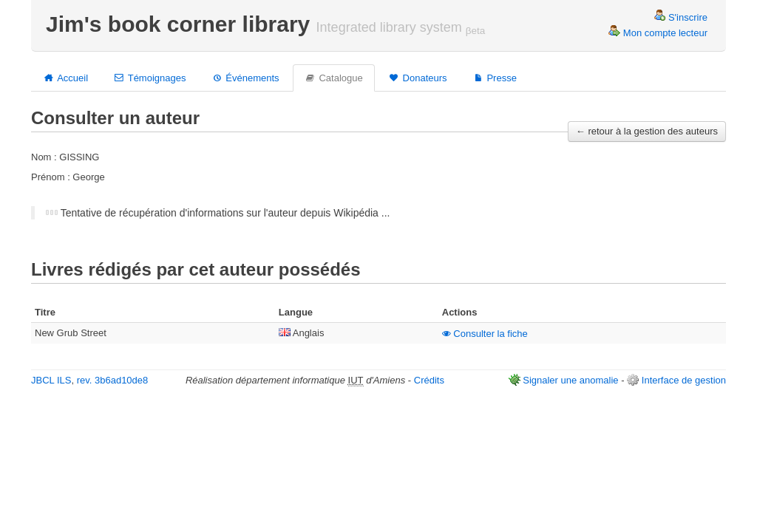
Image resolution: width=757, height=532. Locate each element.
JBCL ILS (51, 380)
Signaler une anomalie (570, 380)
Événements (245, 78)
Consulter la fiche (485, 334)
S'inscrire (680, 17)
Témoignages (149, 78)
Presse (495, 78)
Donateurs (418, 78)
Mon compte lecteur (658, 33)
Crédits (429, 380)
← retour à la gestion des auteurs (647, 131)
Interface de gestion (684, 380)
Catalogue (334, 78)
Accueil (65, 78)
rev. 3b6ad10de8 (113, 380)
